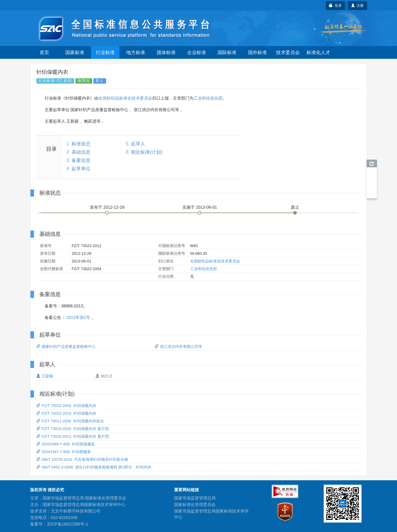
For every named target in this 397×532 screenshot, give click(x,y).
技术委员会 (288, 52)
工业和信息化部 (208, 98)
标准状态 (81, 144)
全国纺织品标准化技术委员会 (125, 98)
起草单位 (81, 169)
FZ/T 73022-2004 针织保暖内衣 (66, 406)
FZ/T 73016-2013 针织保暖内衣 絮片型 (73, 436)
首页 (44, 52)
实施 (200, 207)
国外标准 (257, 52)
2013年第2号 (78, 317)
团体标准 (166, 52)
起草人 (138, 144)
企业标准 (197, 52)
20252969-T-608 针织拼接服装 (66, 444)
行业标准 (105, 52)
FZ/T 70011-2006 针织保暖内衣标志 (70, 421)
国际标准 (227, 52)
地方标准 (136, 52)
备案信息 (81, 160)
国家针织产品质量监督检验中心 (66, 347)
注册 (358, 6)
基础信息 (81, 152)
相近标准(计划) (147, 152)
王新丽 (45, 376)
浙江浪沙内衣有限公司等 (178, 347)
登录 (335, 6)
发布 (107, 207)
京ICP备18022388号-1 (67, 524)
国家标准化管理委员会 (195, 505)
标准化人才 (318, 52)
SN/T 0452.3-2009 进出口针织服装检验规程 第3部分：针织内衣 (94, 467)
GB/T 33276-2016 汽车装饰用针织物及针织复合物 (82, 459)
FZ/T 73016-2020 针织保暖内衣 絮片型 (73, 429)
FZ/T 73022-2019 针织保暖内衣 (66, 413)
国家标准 (75, 52)
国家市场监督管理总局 (195, 498)
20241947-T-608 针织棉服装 (64, 452)
